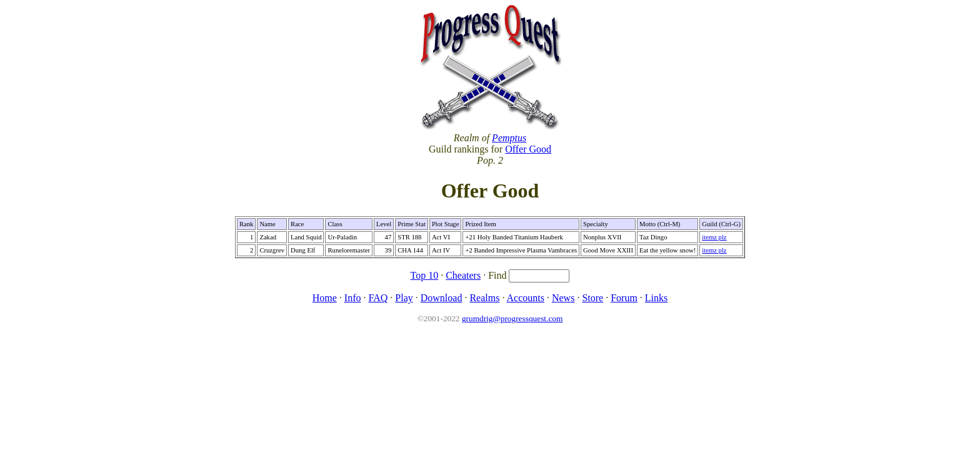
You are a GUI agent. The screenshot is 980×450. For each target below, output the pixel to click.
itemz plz (714, 237)
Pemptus (509, 138)
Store (592, 298)
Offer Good (528, 149)
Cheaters (463, 275)
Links (656, 298)
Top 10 (425, 275)
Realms (484, 298)
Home (325, 298)
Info (353, 298)
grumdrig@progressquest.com (512, 318)
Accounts (526, 298)
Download (442, 298)
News (563, 298)
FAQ (378, 298)
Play (404, 298)
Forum (624, 298)
